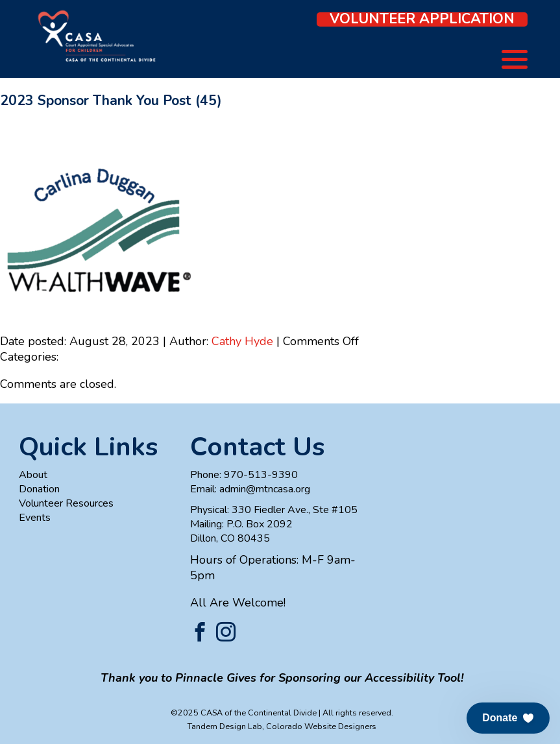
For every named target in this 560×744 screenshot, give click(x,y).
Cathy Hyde (242, 341)
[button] (508, 718)
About (33, 475)
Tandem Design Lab (225, 726)
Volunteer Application (422, 19)
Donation (39, 489)
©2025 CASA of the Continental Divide (244, 713)
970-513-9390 (261, 475)
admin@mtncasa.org (265, 489)
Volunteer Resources (66, 503)
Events (35, 518)
